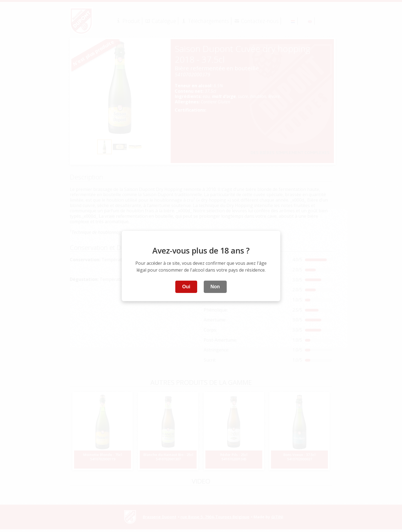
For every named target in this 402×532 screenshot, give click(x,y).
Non (215, 287)
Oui (186, 287)
